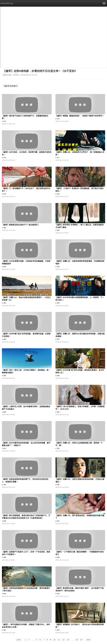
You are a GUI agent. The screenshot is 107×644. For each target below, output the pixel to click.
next (88, 640)
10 (54, 640)
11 (59, 640)
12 (64, 640)
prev (19, 640)
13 (68, 640)
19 (81, 640)
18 (77, 640)
